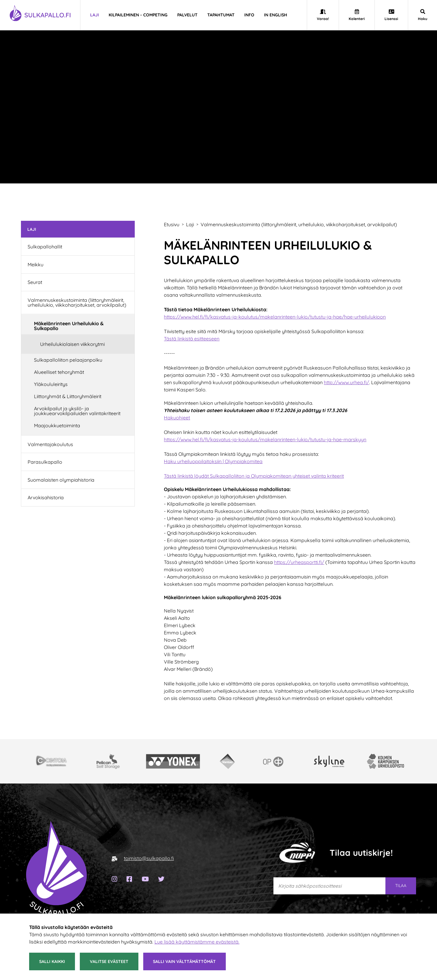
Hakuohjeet (177, 418)
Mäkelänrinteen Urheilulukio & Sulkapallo (69, 326)
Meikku (36, 265)
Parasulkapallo (45, 462)
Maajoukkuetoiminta (57, 425)
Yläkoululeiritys (51, 384)
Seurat (35, 282)
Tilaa (401, 886)
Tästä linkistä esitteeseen (192, 339)
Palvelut (187, 15)
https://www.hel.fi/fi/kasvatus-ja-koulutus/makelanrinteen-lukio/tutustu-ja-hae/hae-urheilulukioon (275, 317)
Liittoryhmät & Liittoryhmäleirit (68, 396)
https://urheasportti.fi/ (299, 562)
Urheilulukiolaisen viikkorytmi (72, 344)
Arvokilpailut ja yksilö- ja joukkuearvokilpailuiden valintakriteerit (77, 411)
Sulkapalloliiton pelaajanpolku (68, 360)
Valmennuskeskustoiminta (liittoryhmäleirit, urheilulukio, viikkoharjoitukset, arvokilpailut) (77, 302)
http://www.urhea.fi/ (346, 382)
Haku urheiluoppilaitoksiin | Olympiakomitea (213, 461)
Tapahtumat (221, 15)
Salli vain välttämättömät (184, 961)
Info (249, 15)
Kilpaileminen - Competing (138, 15)
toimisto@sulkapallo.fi (149, 858)
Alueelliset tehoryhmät (59, 372)
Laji (95, 15)
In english (276, 15)
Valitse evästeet (109, 961)
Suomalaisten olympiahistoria (61, 480)
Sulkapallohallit (45, 247)
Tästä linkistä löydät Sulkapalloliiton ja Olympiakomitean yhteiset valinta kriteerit (254, 476)
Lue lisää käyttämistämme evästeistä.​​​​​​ (197, 942)
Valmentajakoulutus (50, 444)
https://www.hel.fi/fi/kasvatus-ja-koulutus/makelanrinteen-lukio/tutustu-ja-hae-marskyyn (265, 439)
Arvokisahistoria (46, 497)
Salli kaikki (52, 961)
